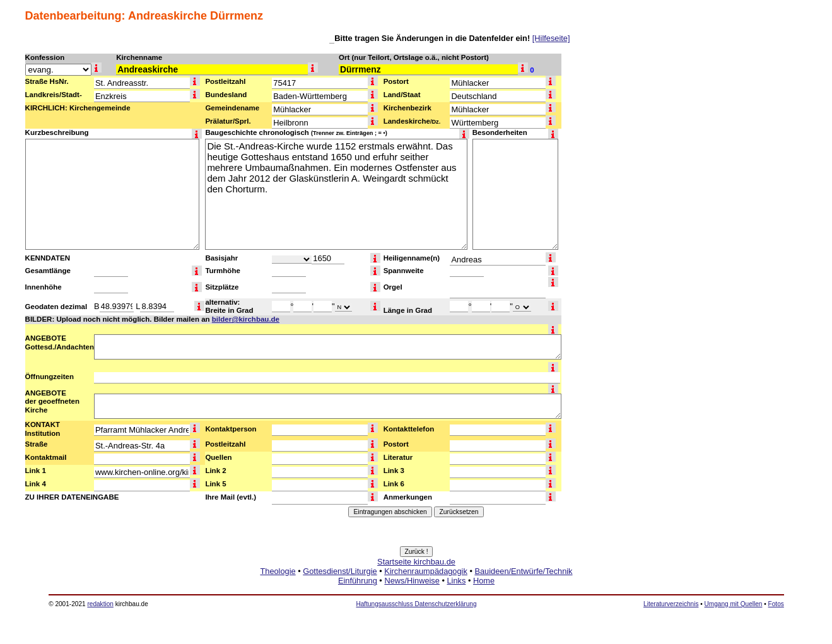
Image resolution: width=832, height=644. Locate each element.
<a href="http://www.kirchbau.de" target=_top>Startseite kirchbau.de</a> (416, 585)
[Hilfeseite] (551, 38)
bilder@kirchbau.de (246, 319)
